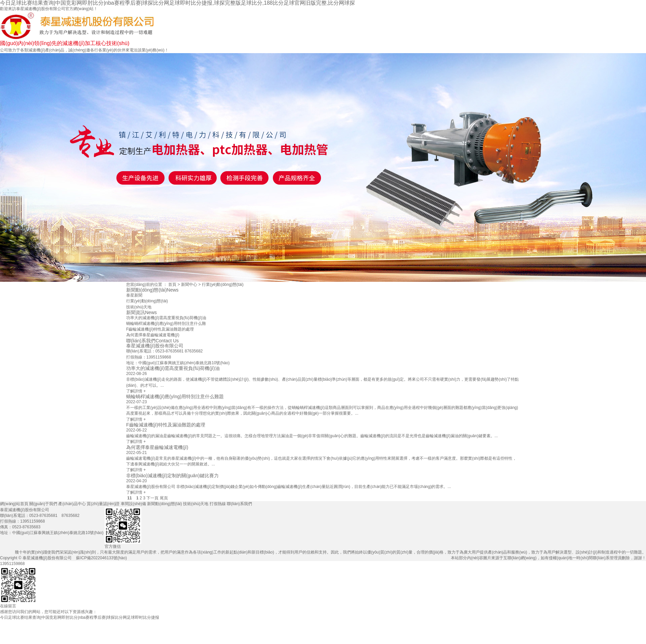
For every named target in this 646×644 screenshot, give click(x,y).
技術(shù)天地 (529, 635)
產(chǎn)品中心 (327, 635)
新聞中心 (189, 285)
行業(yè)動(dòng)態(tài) (223, 285)
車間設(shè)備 (428, 635)
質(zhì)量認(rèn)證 (377, 635)
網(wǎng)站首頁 (226, 635)
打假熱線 (579, 635)
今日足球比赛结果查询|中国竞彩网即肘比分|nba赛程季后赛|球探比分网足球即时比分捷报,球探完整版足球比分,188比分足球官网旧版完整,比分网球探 (177, 3)
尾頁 (164, 498)
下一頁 (152, 498)
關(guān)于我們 (276, 635)
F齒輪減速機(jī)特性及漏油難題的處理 (160, 329)
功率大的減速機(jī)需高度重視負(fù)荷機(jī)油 (166, 318)
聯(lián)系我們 (630, 635)
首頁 (172, 285)
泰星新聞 (134, 295)
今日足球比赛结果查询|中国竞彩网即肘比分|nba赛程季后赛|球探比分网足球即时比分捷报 (80, 617)
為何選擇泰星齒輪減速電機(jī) (153, 335)
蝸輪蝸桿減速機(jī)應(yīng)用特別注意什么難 (166, 324)
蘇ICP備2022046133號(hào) (101, 558)
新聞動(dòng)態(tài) (478, 635)
